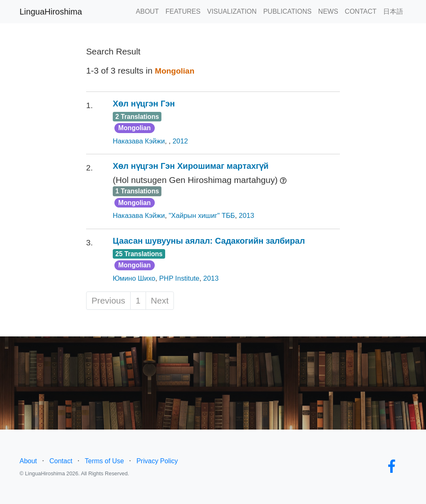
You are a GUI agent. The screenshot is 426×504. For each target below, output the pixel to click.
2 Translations (137, 117)
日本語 (393, 11)
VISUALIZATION (232, 11)
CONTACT (361, 11)
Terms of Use (104, 461)
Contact (61, 461)
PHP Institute (180, 278)
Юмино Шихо (134, 278)
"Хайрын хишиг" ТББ (202, 216)
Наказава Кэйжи (139, 141)
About (28, 461)
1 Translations (137, 191)
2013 (246, 216)
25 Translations (139, 254)
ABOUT (147, 11)
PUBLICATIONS (287, 11)
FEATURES (183, 11)
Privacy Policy (157, 461)
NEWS (328, 11)
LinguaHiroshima (51, 12)
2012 (180, 141)
